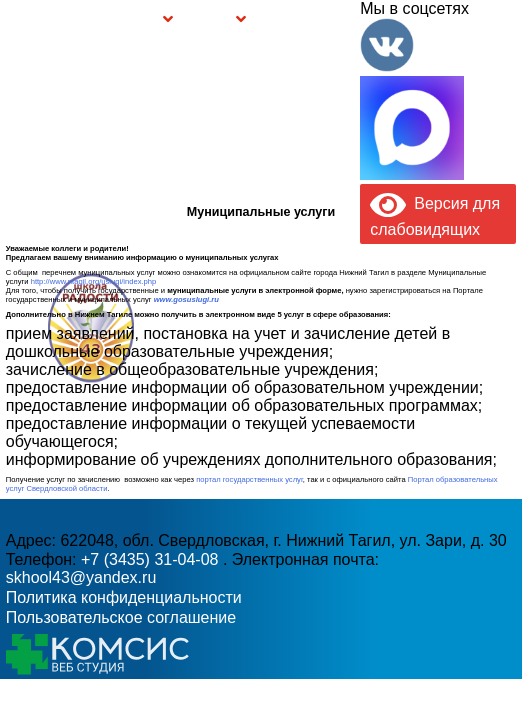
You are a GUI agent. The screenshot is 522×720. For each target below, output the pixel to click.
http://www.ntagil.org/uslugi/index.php (94, 281)
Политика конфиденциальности (124, 597)
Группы (148, 22)
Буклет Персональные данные (283, 19)
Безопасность (209, 22)
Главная (37, 19)
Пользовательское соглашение (121, 617)
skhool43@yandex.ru (373, 348)
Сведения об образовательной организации (93, 19)
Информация (11, 17)
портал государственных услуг (249, 479)
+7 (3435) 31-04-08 (152, 559)
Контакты (338, 19)
